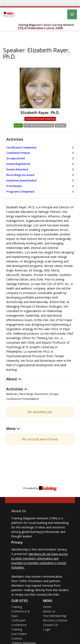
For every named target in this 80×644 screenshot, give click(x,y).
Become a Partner (55, 620)
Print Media (14, 186)
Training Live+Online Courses (19, 634)
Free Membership (55, 616)
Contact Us (50, 625)
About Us (19, 511)
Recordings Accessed (20, 175)
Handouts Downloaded (21, 180)
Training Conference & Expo (21, 611)
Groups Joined (16, 158)
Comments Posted (18, 153)
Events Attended (17, 169)
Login (47, 629)
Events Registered (18, 164)
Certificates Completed (21, 147)
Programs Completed (20, 191)
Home (47, 607)
